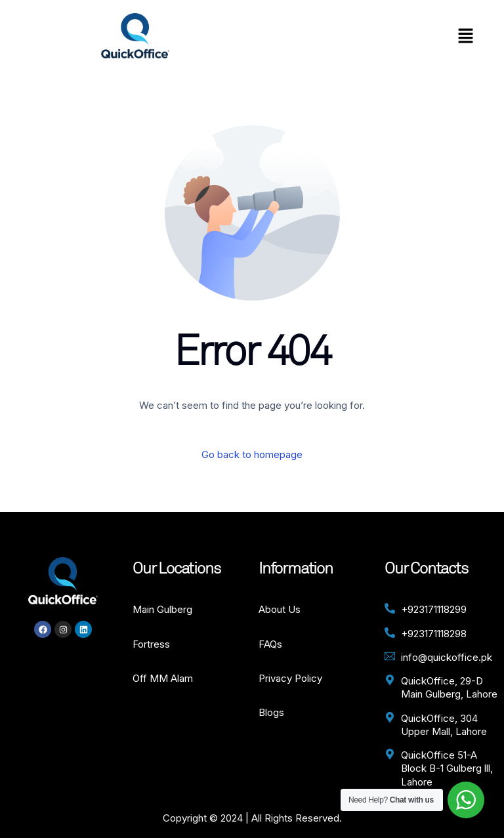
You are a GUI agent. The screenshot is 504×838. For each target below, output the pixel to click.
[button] (465, 36)
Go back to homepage (252, 454)
